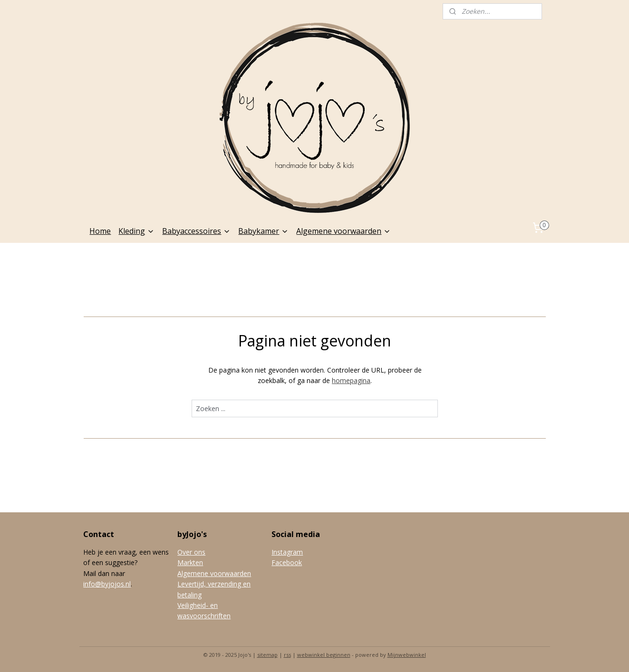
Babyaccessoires (196, 231)
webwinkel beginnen (324, 655)
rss (287, 655)
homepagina (351, 380)
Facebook (287, 562)
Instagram (287, 552)
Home (100, 231)
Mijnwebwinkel (407, 655)
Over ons (191, 552)
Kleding (136, 231)
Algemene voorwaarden (344, 231)
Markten (190, 562)
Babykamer (263, 231)
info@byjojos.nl (107, 584)
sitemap (267, 655)
